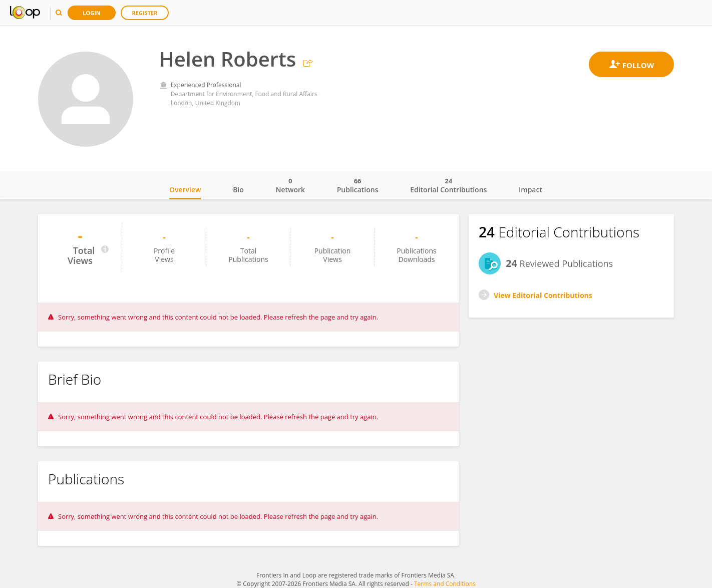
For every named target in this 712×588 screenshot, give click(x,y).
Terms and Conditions (445, 584)
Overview (185, 190)
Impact (530, 190)
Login (92, 13)
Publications (358, 185)
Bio (238, 190)
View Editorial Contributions (543, 295)
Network (290, 185)
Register (145, 13)
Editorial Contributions (448, 185)
